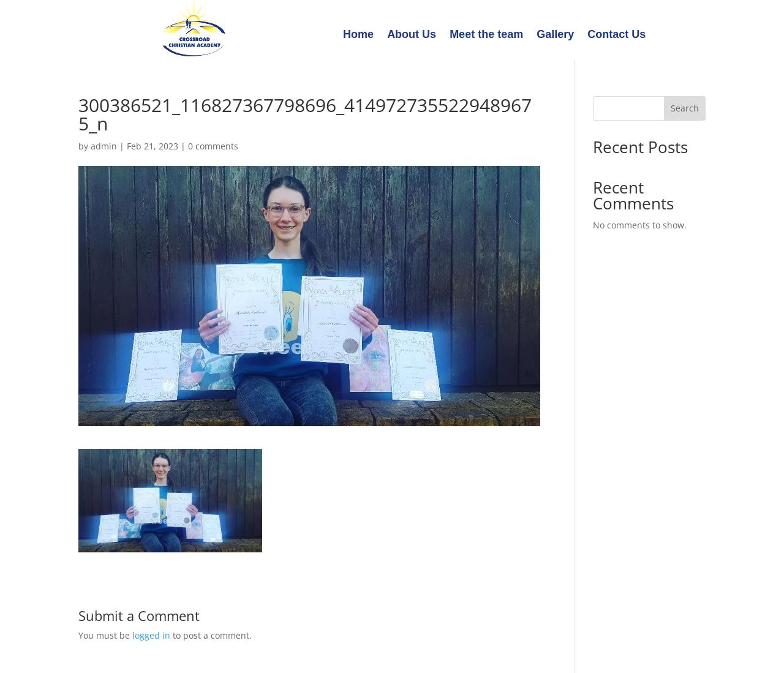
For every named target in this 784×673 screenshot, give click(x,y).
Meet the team (486, 35)
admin (104, 146)
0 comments (213, 146)
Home (358, 35)
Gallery (555, 35)
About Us (412, 35)
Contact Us (616, 35)
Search (685, 108)
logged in (151, 635)
